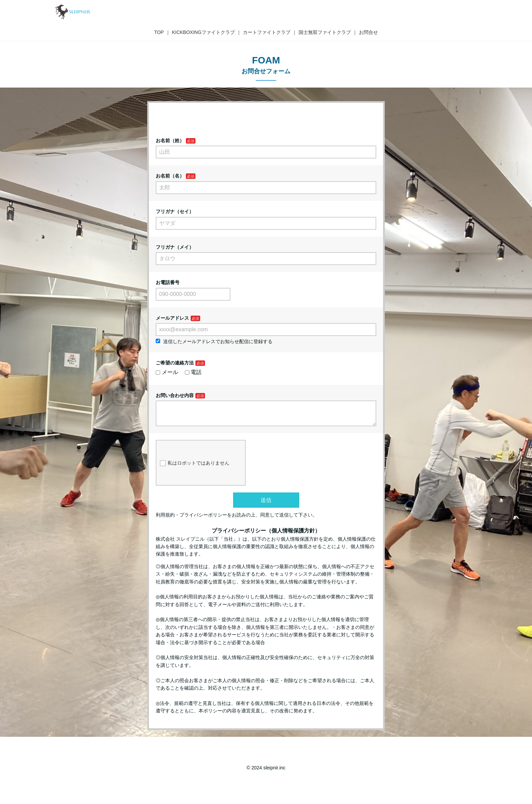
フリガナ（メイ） (175, 247)
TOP (159, 32)
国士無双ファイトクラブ (325, 32)
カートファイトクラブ (267, 32)
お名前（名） (170, 176)
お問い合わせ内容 (175, 395)
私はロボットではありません (195, 469)
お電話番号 (168, 282)
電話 (193, 372)
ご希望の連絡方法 (175, 363)
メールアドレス (172, 318)
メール (167, 372)
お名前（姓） (170, 141)
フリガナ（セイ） (175, 211)
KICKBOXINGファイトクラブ (203, 32)
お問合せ (368, 32)
